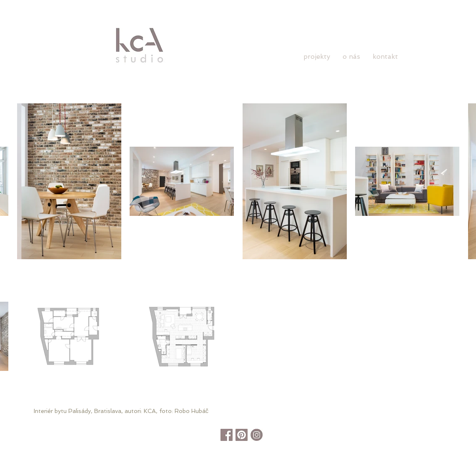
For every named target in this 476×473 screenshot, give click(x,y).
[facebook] (227, 435)
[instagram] (257, 435)
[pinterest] (242, 435)
